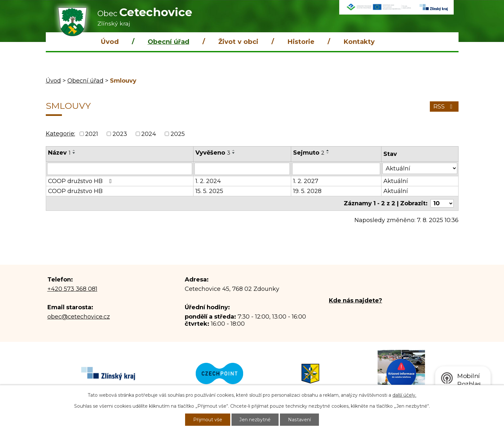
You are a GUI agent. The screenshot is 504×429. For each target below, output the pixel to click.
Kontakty (359, 42)
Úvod (110, 42)
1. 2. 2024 (208, 181)
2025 (178, 134)
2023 (120, 134)
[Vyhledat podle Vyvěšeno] (242, 169)
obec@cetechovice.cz (79, 317)
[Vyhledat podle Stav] (420, 168)
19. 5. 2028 (307, 191)
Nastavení (300, 420)
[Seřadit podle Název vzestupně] (74, 150)
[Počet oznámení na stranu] (442, 203)
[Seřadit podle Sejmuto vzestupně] (328, 150)
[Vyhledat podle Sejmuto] (336, 169)
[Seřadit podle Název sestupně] (74, 153)
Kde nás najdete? (356, 301)
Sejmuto (309, 153)
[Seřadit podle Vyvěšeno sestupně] (234, 153)
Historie (301, 42)
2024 (149, 134)
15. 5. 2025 (209, 191)
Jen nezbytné (255, 420)
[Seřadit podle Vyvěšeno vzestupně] (234, 150)
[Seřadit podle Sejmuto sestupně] (328, 153)
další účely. (404, 395)
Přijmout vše (208, 420)
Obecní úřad (168, 42)
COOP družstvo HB (81, 181)
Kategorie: (60, 134)
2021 (92, 134)
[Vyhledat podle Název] (120, 169)
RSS (444, 107)
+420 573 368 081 (72, 289)
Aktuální (396, 181)
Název (59, 153)
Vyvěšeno (213, 153)
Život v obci (238, 42)
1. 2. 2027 (306, 181)
